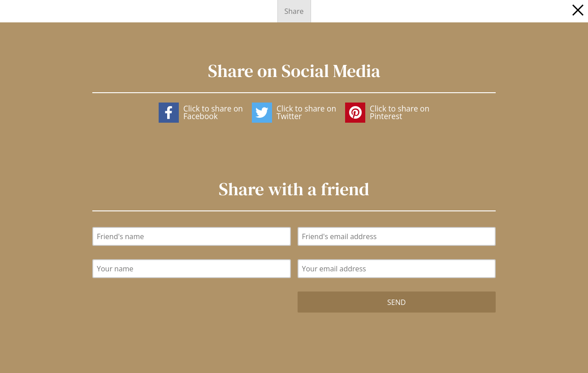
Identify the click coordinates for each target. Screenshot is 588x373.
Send (396, 302)
